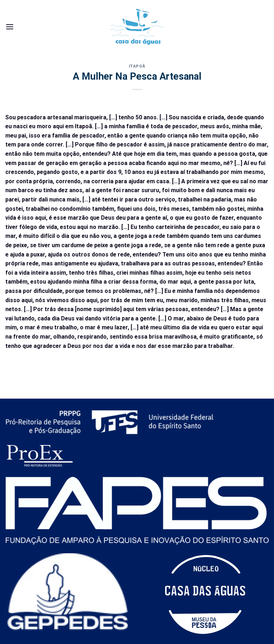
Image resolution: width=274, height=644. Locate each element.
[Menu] (10, 27)
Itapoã (137, 66)
